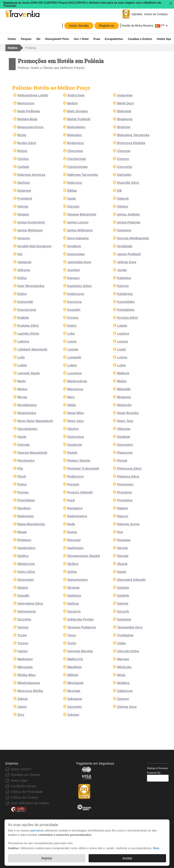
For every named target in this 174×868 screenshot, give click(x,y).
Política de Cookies (24, 797)
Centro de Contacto (156, 14)
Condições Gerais (23, 786)
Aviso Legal (19, 780)
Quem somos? (21, 769)
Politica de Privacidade (27, 792)
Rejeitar (47, 858)
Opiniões (137, 14)
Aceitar (127, 858)
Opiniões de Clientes (25, 775)
